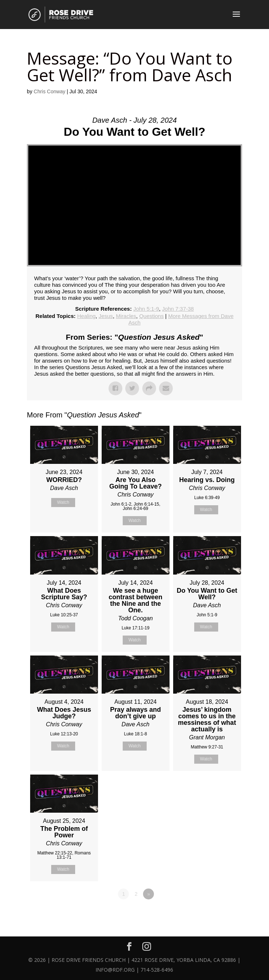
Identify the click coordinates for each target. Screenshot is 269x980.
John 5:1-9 (146, 309)
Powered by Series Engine (215, 914)
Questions (151, 316)
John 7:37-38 (178, 309)
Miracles (126, 316)
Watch (63, 502)
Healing (86, 316)
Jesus (106, 316)
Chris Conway (50, 91)
